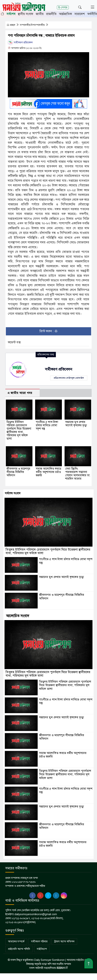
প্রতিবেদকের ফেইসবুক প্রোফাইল (69, 378)
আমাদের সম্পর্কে (16, 941)
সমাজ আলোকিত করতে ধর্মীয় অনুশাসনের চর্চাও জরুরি (48, 472)
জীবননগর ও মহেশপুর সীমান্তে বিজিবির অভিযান (18, 472)
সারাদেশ (80, 14)
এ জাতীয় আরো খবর (20, 393)
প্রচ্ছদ (11, 25)
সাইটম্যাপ (42, 949)
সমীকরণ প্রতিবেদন (20, 43)
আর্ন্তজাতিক (65, 14)
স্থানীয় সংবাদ (26, 14)
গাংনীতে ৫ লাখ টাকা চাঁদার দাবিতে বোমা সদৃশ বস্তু (47, 425)
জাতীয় (40, 14)
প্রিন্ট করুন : (49, 331)
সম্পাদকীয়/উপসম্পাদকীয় (33, 25)
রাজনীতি (51, 14)
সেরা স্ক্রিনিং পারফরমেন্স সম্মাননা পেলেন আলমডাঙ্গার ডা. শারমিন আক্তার (78, 474)
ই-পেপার (63, 7)
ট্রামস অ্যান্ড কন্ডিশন (64, 941)
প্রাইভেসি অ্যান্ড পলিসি (19, 949)
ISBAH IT (62, 968)
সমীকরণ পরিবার (39, 941)
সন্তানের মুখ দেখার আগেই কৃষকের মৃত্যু (76, 424)
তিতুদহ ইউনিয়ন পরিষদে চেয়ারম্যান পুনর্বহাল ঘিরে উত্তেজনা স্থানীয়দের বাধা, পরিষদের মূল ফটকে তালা (19, 430)
